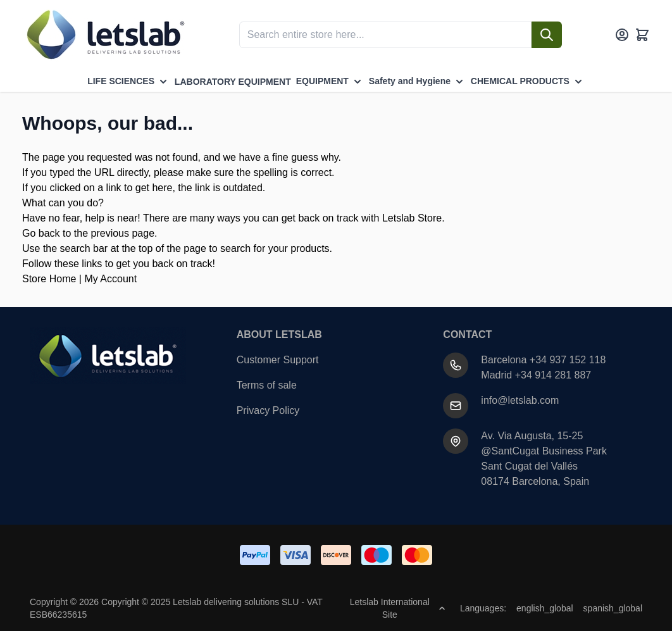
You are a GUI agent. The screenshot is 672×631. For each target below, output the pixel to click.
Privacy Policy (268, 410)
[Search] (547, 35)
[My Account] (622, 35)
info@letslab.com (520, 400)
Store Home (49, 279)
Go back (41, 233)
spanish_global (613, 608)
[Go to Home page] (104, 35)
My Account (110, 279)
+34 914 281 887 (553, 375)
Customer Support (278, 360)
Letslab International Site (397, 608)
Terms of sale (267, 385)
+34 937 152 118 (568, 360)
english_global (545, 608)
